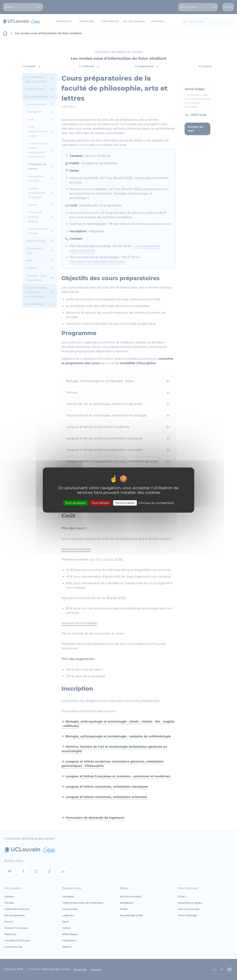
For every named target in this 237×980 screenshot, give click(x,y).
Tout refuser (100, 503)
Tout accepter (75, 503)
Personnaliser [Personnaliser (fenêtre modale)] (125, 503)
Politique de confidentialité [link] (156, 503)
